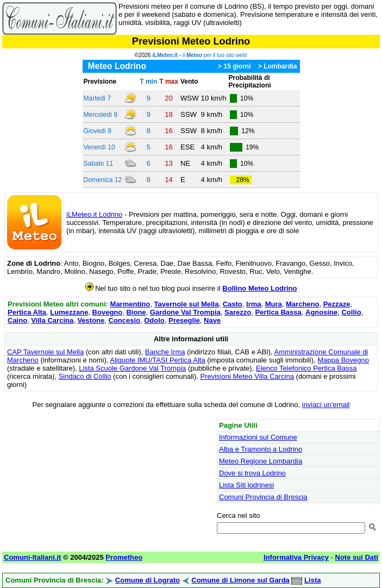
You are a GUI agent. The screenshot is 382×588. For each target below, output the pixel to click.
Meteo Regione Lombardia (261, 461)
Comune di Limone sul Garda (240, 580)
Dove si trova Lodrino (252, 473)
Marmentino (130, 304)
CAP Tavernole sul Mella (45, 352)
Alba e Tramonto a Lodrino (261, 449)
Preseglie (184, 320)
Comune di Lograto (148, 580)
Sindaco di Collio (85, 376)
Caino (17, 320)
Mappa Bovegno (343, 360)
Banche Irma (165, 352)
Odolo (154, 320)
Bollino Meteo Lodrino (259, 288)
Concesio (125, 320)
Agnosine (321, 312)
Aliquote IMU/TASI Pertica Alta (157, 360)
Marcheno (302, 304)
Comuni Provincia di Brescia (263, 497)
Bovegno (108, 312)
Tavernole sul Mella (186, 304)
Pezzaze (337, 304)
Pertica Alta (27, 312)
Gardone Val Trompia (185, 312)
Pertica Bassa (278, 312)
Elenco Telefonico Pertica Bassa (306, 368)
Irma (253, 304)
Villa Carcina (52, 320)
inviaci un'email (326, 405)
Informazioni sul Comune (258, 437)
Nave (212, 320)
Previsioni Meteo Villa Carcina (247, 376)
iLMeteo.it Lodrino (94, 214)
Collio (351, 312)
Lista (312, 580)
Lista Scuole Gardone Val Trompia (132, 368)
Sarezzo (238, 312)
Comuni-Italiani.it (32, 557)
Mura (274, 304)
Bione (136, 312)
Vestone (91, 320)
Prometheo (124, 557)
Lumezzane (69, 312)
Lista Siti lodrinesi (246, 485)
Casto (233, 304)
